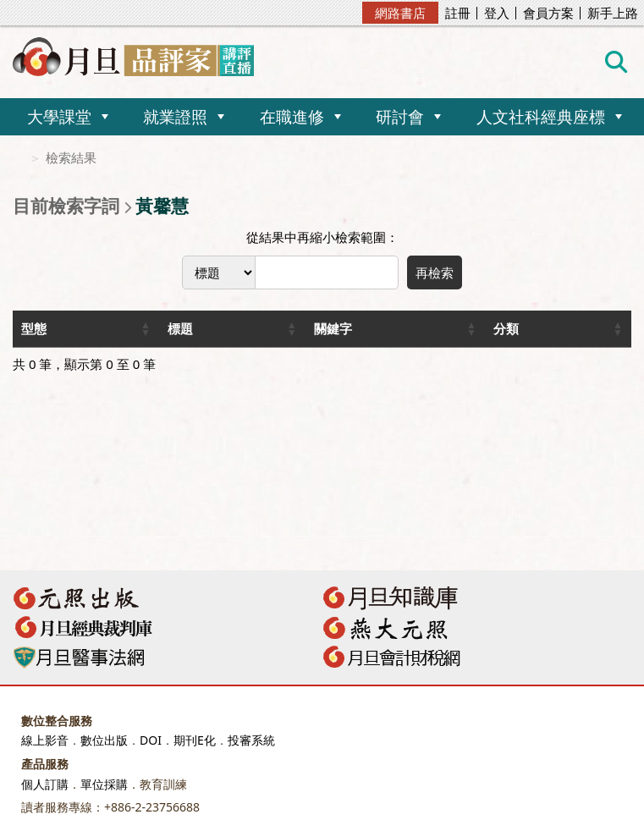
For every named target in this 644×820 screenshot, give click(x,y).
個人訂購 (45, 784)
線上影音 (45, 740)
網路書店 (400, 13)
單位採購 (104, 784)
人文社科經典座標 (541, 116)
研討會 (400, 116)
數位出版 (104, 740)
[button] (146, 328)
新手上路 (613, 13)
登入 (497, 13)
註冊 (458, 13)
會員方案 (548, 13)
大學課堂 (59, 116)
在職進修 (292, 116)
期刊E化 (195, 740)
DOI (151, 740)
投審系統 (251, 740)
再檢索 (435, 272)
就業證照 (175, 116)
